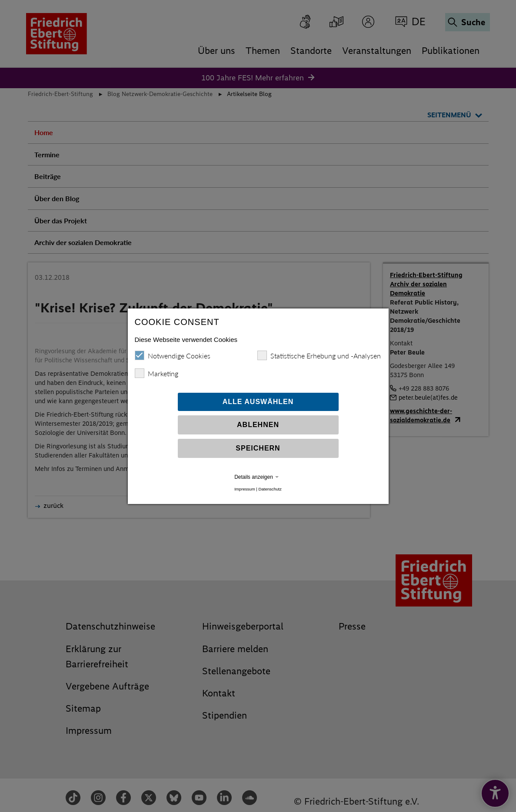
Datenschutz (270, 489)
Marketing (156, 373)
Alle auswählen (258, 402)
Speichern (258, 448)
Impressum (245, 489)
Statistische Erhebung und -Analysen (319, 355)
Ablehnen (258, 425)
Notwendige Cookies (173, 355)
